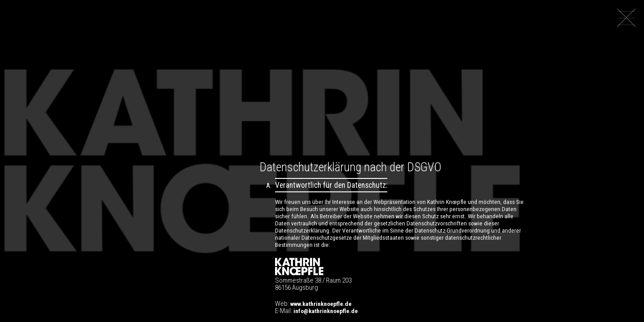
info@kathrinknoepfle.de (326, 311)
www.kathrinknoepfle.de (321, 304)
